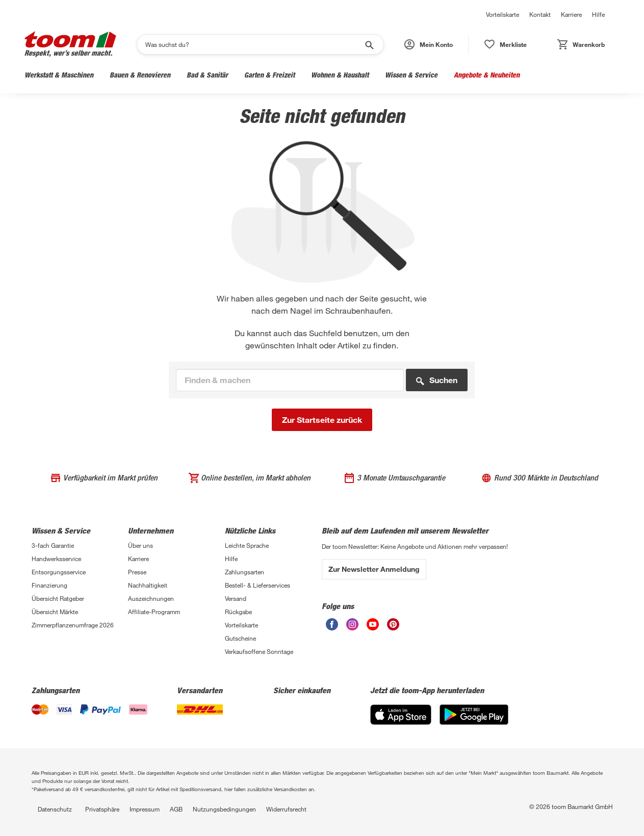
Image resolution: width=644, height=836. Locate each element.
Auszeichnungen (151, 598)
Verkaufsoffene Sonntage (259, 651)
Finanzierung (49, 585)
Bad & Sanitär (207, 75)
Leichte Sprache (247, 545)
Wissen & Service (411, 75)
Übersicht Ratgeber (58, 598)
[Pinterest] (393, 628)
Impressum (145, 809)
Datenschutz (55, 809)
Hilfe (598, 14)
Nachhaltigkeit (148, 585)
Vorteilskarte (503, 14)
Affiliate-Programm (154, 612)
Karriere (571, 14)
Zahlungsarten (244, 572)
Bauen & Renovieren (140, 75)
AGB (176, 809)
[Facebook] (332, 628)
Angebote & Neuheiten (487, 75)
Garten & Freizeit (269, 75)
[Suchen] (254, 44)
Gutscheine (240, 638)
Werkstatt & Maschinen (59, 75)
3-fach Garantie (53, 545)
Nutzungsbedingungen (224, 809)
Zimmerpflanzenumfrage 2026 (73, 625)
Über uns (140, 545)
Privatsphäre (102, 809)
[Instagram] (352, 628)
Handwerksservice (56, 559)
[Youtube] (373, 628)
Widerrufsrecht (286, 809)
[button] (429, 44)
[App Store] (401, 722)
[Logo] (70, 44)
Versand (236, 598)
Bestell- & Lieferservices (257, 585)
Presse (137, 572)
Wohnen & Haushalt (340, 75)
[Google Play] (474, 722)
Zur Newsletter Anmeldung (374, 569)
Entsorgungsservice (59, 572)
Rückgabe (238, 612)
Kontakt (540, 14)
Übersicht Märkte (55, 612)
